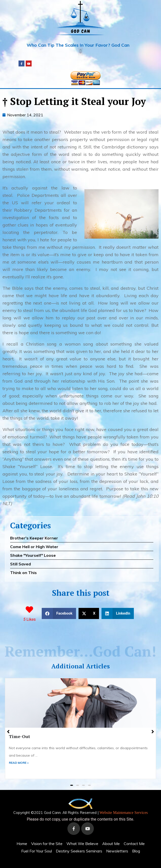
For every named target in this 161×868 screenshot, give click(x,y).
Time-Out (20, 736)
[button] (80, 52)
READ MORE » (19, 763)
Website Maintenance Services (124, 813)
